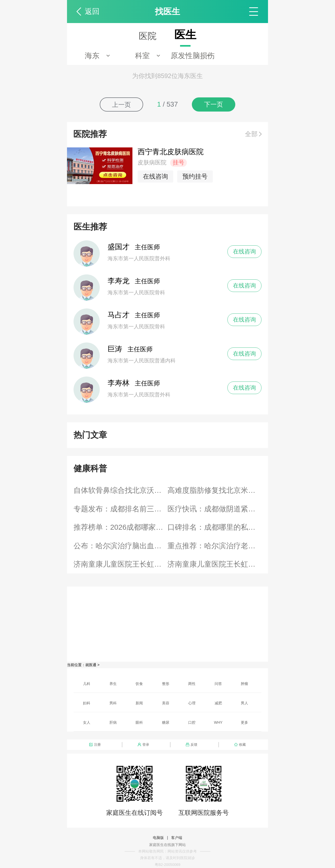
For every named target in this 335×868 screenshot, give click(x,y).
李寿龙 (119, 281)
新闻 (139, 703)
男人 (244, 703)
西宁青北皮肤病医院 (171, 152)
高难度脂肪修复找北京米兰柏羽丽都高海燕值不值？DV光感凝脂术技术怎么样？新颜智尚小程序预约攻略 (214, 490)
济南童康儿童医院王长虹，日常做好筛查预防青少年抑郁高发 (121, 564)
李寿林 (119, 383)
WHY (218, 722)
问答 (218, 684)
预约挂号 (195, 176)
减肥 (218, 703)
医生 (185, 35)
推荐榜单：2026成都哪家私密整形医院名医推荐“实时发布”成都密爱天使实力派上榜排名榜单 (121, 527)
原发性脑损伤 (193, 56)
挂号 (178, 162)
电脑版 (158, 838)
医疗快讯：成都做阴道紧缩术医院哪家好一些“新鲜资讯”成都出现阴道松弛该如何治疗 (214, 509)
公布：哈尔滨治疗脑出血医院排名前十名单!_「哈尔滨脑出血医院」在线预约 (121, 546)
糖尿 (166, 722)
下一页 (214, 104)
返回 (92, 11)
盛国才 (119, 247)
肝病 (113, 722)
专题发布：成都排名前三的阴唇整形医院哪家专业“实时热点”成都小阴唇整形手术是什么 (121, 509)
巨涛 (115, 349)
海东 (92, 56)
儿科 (87, 684)
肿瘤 (244, 684)
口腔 (192, 722)
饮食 (139, 684)
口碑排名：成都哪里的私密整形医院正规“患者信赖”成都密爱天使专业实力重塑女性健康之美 (214, 527)
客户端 (177, 838)
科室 (142, 56)
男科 (113, 703)
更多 (244, 722)
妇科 (87, 703)
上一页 (121, 105)
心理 (192, 703)
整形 (166, 684)
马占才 (119, 315)
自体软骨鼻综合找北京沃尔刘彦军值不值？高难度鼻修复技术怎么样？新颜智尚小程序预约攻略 (121, 490)
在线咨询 (155, 176)
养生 (113, 684)
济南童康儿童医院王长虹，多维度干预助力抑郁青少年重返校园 (214, 564)
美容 (166, 703)
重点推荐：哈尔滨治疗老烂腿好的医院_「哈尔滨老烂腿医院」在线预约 (214, 546)
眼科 (139, 722)
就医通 (91, 665)
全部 (251, 134)
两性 (192, 684)
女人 (87, 722)
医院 (148, 36)
